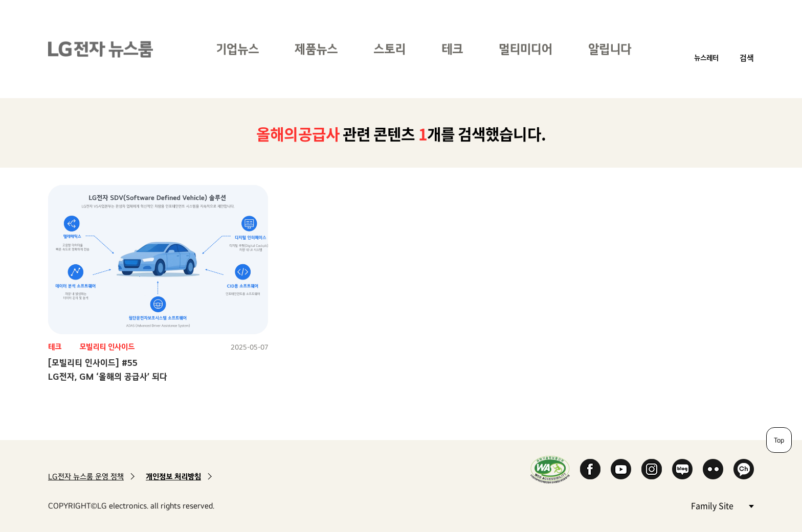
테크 (452, 49)
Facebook (590, 469)
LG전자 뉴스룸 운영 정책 (86, 477)
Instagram (652, 469)
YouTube (621, 469)
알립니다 (610, 49)
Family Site (722, 505)
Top (779, 440)
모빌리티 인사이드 (107, 347)
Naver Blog (682, 469)
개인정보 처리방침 (173, 477)
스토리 (389, 49)
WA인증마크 (550, 469)
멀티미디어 (526, 49)
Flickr (713, 469)
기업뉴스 (237, 49)
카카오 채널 (744, 469)
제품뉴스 (316, 49)
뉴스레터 (706, 57)
